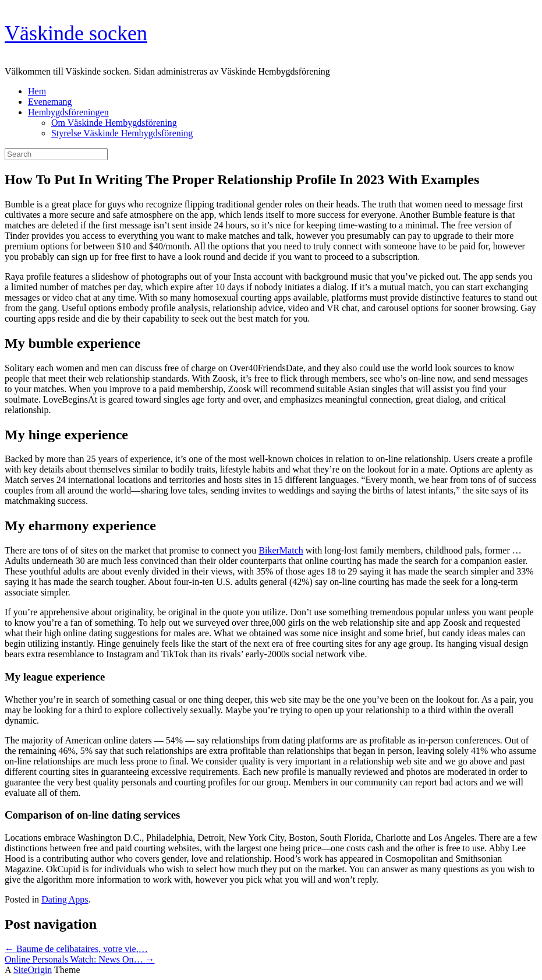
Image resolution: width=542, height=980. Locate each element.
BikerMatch (281, 550)
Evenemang (50, 102)
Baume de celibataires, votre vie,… (76, 949)
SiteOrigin (33, 970)
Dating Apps (65, 899)
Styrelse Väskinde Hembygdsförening (122, 133)
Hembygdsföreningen (68, 112)
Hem (37, 91)
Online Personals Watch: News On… (80, 959)
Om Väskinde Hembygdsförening (114, 123)
